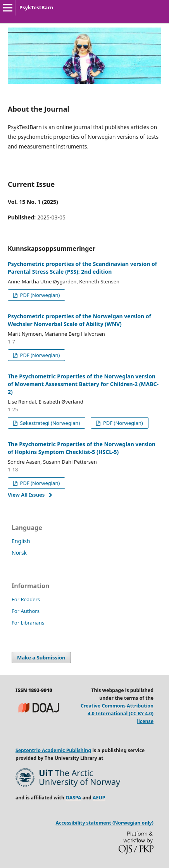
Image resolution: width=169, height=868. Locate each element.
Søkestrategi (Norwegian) (49, 423)
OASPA (73, 798)
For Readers (26, 599)
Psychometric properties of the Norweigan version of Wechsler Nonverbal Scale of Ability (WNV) (79, 320)
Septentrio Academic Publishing (53, 750)
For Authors (26, 611)
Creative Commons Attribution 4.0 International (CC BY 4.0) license (117, 714)
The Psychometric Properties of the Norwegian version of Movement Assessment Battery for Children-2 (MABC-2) (83, 384)
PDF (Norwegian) (39, 295)
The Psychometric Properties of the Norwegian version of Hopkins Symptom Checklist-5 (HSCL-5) (82, 448)
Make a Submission (41, 657)
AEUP (99, 798)
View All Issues (26, 495)
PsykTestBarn (36, 7)
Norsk (19, 553)
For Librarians (28, 623)
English (21, 541)
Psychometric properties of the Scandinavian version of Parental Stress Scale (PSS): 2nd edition (82, 268)
